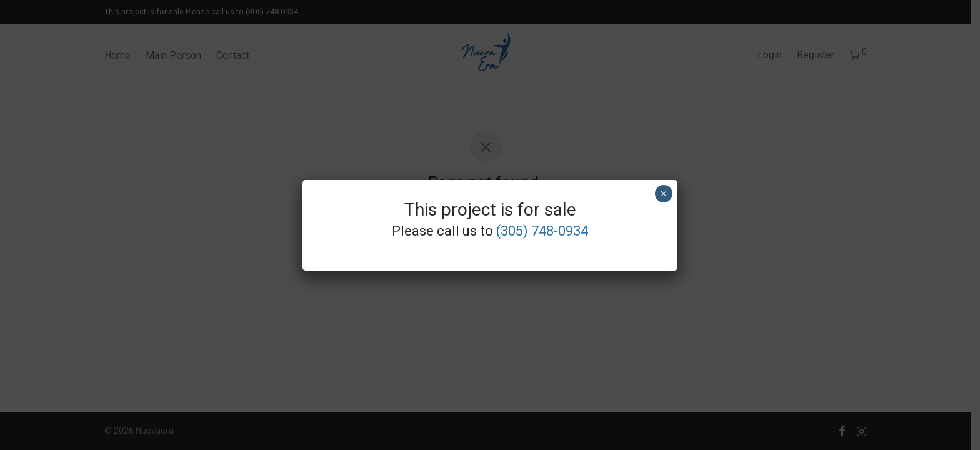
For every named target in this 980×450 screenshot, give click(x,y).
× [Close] (663, 194)
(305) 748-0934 (542, 231)
